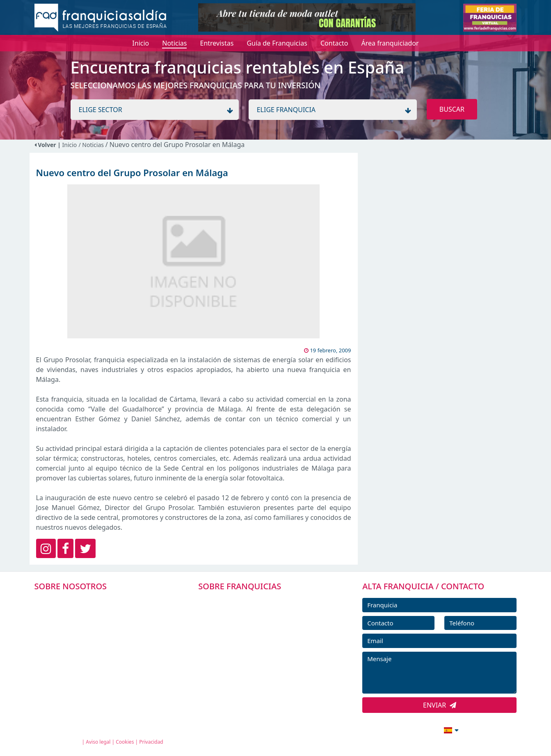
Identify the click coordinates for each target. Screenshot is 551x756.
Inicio (70, 145)
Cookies (125, 742)
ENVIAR (440, 705)
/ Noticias (92, 145)
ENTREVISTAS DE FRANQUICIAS (256, 675)
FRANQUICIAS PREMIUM (246, 601)
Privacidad (151, 742)
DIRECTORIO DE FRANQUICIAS (255, 620)
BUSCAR (452, 109)
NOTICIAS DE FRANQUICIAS (250, 657)
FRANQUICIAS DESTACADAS (250, 638)
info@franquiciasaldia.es (381, 729)
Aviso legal (98, 742)
